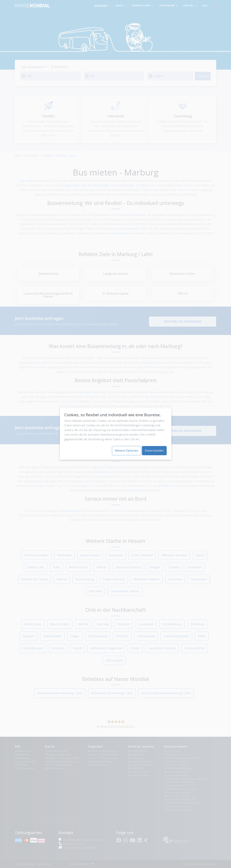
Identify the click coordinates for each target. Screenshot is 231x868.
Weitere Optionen (127, 451)
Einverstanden (154, 451)
